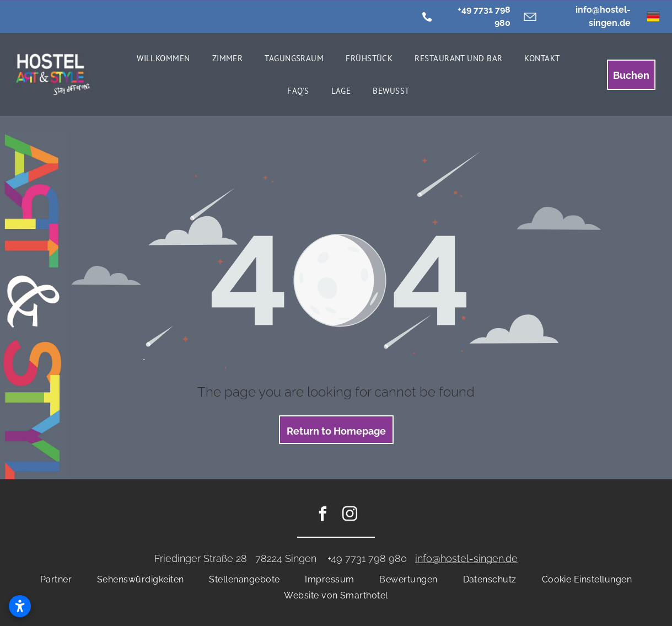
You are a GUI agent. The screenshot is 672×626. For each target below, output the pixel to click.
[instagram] (350, 515)
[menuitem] (163, 58)
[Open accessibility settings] (20, 606)
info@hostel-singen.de (466, 558)
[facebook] (322, 515)
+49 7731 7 (351, 558)
